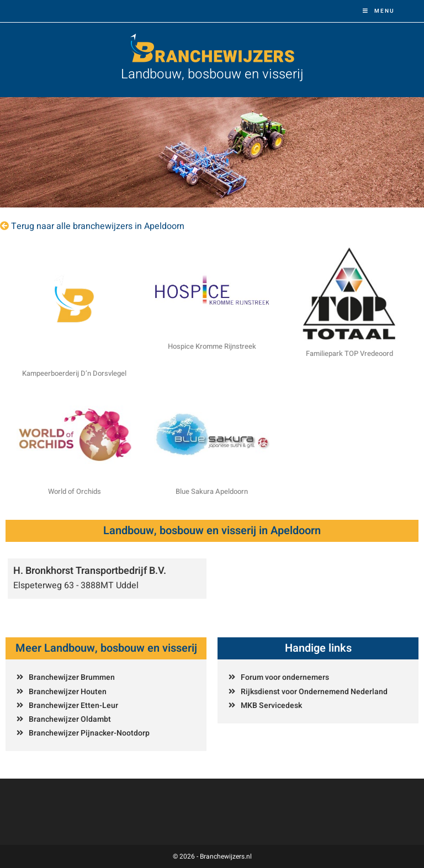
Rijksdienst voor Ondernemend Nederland (314, 692)
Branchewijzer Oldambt (70, 719)
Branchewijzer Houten (68, 692)
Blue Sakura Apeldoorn (212, 491)
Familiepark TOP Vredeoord (349, 353)
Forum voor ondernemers (285, 677)
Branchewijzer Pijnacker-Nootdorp (89, 733)
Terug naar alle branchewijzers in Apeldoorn (98, 226)
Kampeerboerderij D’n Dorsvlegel (74, 373)
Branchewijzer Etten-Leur (73, 705)
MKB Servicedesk (271, 705)
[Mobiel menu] (379, 11)
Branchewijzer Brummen (72, 677)
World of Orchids (75, 491)
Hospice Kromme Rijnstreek (212, 346)
